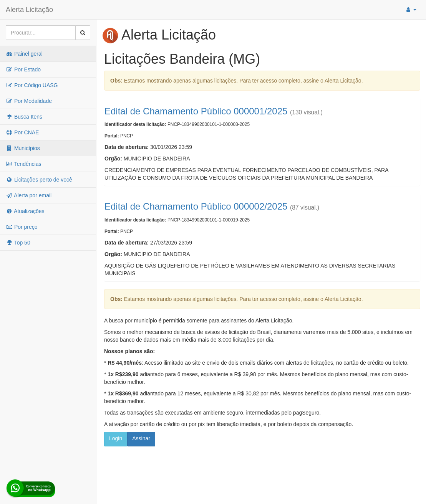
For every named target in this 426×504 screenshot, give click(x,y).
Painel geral (24, 54)
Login (116, 438)
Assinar (141, 438)
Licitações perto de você (39, 180)
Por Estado (23, 69)
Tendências (23, 164)
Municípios (23, 148)
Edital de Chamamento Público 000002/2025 (196, 206)
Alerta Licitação (29, 10)
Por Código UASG (32, 85)
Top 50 (18, 243)
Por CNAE (22, 132)
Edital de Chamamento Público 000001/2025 (196, 111)
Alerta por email (29, 195)
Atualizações (25, 211)
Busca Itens (24, 117)
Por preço (22, 227)
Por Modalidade (29, 101)
